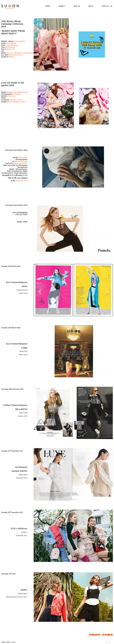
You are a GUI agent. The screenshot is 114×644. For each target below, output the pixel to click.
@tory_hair (11, 49)
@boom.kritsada (21, 161)
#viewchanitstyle (12, 45)
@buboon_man (20, 53)
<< (93, 635)
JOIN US (77, 6)
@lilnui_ (12, 57)
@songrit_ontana (16, 100)
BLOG (91, 6)
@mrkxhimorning (33, 53)
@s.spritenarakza (16, 55)
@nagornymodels (21, 92)
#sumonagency (19, 41)
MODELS (62, 6)
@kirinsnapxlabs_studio (16, 102)
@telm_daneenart (20, 163)
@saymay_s (12, 96)
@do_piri (10, 53)
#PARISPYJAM (21, 181)
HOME (48, 6)
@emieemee (10, 47)
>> (109, 635)
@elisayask (23, 157)
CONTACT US (107, 6)
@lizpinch (10, 92)
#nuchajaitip (11, 43)
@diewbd (17, 94)
